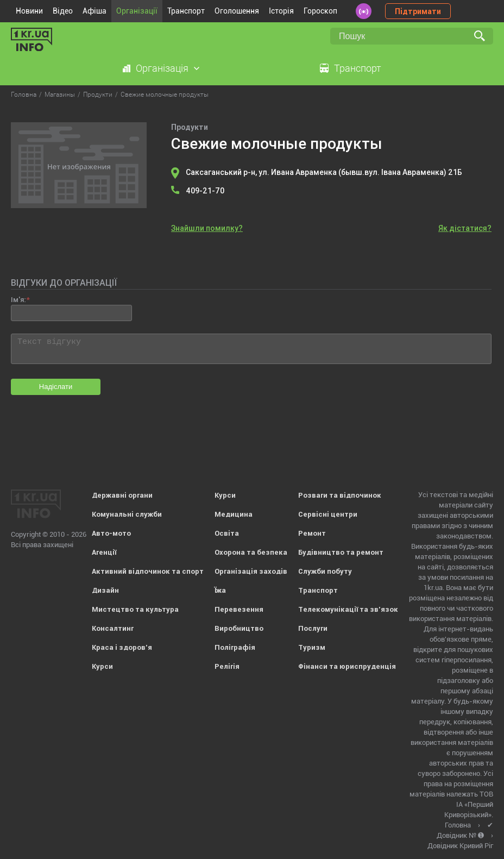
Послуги (313, 628)
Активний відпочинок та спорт (148, 571)
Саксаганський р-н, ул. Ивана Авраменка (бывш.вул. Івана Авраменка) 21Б (324, 172)
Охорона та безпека (251, 552)
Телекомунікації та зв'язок (348, 609)
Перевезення (239, 609)
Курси (102, 666)
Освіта (227, 533)
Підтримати (418, 11)
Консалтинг (113, 628)
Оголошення (237, 11)
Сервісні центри (328, 514)
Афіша (94, 11)
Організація (162, 68)
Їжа (220, 590)
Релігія (227, 666)
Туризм (312, 647)
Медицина (234, 514)
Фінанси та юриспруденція (347, 666)
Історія (281, 11)
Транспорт (186, 11)
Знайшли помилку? (207, 228)
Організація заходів (251, 571)
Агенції (104, 552)
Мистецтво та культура (135, 609)
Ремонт (312, 533)
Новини (29, 11)
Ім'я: (18, 300)
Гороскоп (320, 11)
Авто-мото (111, 533)
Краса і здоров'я (122, 647)
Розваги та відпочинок (340, 495)
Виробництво (239, 628)
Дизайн (105, 590)
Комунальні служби (127, 514)
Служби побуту (325, 571)
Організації (137, 11)
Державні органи (122, 495)
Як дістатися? (465, 228)
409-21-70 (205, 191)
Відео (63, 11)
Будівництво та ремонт (341, 552)
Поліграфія (235, 647)
